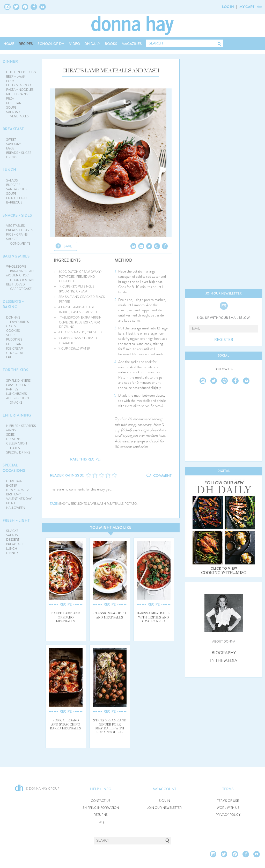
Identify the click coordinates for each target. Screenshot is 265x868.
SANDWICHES (16, 189)
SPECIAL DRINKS (18, 452)
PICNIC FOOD (16, 198)
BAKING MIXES (16, 256)
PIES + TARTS (15, 103)
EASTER (12, 486)
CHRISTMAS (15, 481)
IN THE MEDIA (224, 661)
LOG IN (228, 7)
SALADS (12, 180)
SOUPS (11, 108)
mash (101, 504)
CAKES (11, 326)
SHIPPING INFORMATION (101, 808)
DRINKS (12, 157)
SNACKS (12, 531)
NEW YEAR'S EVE (18, 490)
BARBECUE (14, 202)
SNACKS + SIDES (17, 215)
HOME (9, 44)
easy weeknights (73, 504)
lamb (92, 504)
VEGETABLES (16, 226)
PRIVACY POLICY (228, 815)
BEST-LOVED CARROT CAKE (19, 287)
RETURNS (101, 815)
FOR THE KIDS (15, 370)
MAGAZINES (132, 44)
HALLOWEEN (16, 508)
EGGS (10, 148)
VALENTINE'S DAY (19, 499)
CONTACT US (101, 801)
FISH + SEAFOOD (19, 85)
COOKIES (13, 331)
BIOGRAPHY (224, 653)
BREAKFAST (13, 129)
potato (131, 504)
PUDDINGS (14, 339)
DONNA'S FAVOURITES (18, 320)
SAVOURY (14, 144)
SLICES (11, 335)
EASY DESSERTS (18, 385)
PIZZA (10, 99)
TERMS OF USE (228, 801)
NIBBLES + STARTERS (21, 426)
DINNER (10, 62)
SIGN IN (164, 801)
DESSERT (13, 540)
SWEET (11, 140)
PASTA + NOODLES (20, 90)
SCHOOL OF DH (51, 44)
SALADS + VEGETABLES (18, 114)
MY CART (247, 7)
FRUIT (10, 357)
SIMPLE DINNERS (19, 381)
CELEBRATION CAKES (17, 446)
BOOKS (111, 44)
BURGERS (13, 185)
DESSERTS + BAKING (13, 304)
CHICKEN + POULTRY (21, 72)
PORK (10, 81)
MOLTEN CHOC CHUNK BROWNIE (21, 278)
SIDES (10, 435)
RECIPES (26, 44)
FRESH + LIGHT (16, 520)
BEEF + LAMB (15, 77)
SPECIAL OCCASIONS (14, 468)
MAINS (11, 430)
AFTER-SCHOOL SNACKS (18, 400)
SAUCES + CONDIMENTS (19, 241)
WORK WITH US (228, 808)
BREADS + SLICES (19, 153)
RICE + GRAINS (17, 94)
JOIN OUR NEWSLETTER (164, 808)
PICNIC (11, 503)
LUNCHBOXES (17, 394)
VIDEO (75, 44)
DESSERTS (14, 439)
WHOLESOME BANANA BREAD (20, 269)
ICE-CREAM (15, 349)
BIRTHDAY (13, 494)
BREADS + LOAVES (20, 230)
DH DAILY (92, 44)
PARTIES (12, 389)
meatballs (115, 504)
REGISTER (224, 340)
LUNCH (9, 170)
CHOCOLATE (16, 353)
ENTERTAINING (17, 415)
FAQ (101, 822)
